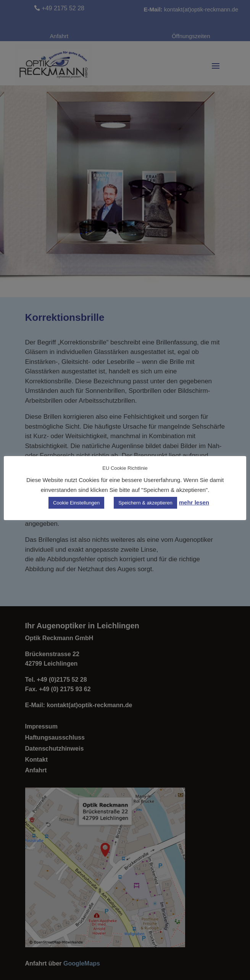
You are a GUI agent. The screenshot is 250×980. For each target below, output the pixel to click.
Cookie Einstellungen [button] (76, 503)
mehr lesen (194, 502)
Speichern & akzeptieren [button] (145, 503)
